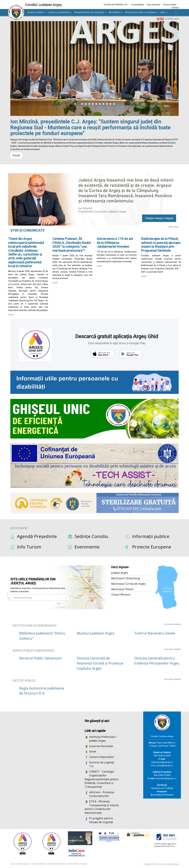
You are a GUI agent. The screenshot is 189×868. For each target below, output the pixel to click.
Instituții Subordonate (56, 864)
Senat (93, 751)
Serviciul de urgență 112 (102, 764)
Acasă (13, 864)
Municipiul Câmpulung (126, 578)
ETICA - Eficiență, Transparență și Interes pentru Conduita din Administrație (102, 807)
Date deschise (154, 5)
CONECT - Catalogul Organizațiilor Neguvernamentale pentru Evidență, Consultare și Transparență (102, 779)
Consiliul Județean (60, 12)
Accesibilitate (138, 5)
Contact (175, 7)
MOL (164, 12)
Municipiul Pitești (122, 589)
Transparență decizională (90, 12)
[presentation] (13, 70)
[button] (75, 104)
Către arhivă (174, 227)
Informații (116, 12)
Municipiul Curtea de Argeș (128, 584)
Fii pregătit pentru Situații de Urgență (101, 820)
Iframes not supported (37, 760)
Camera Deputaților (102, 757)
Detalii (16, 155)
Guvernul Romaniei (101, 746)
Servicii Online (170, 5)
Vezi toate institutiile (173, 624)
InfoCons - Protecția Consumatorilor (102, 794)
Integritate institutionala (141, 12)
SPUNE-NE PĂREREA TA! (115, 5)
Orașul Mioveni (121, 594)
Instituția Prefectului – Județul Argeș (103, 739)
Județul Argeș (36, 12)
